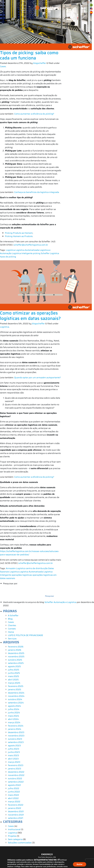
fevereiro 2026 (16, 647)
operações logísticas (22, 575)
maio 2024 (14, 716)
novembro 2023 (16, 736)
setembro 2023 (16, 742)
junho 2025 (14, 673)
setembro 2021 (16, 818)
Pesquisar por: (10, 584)
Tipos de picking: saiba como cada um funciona (29, 55)
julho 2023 (14, 749)
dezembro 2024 (16, 693)
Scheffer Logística (50, 253)
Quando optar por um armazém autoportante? (37, 378)
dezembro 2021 (16, 811)
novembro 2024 (16, 696)
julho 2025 (14, 670)
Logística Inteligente (22, 253)
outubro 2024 (15, 699)
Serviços (12, 639)
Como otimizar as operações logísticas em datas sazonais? (30, 316)
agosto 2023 (14, 746)
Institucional (14, 829)
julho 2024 (14, 709)
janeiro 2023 (15, 769)
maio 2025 (13, 676)
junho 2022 (14, 792)
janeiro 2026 (15, 650)
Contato (12, 629)
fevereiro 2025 (16, 686)
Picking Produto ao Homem (19, 233)
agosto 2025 (14, 666)
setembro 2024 (16, 703)
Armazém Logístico (16, 568)
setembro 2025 (16, 663)
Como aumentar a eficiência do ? (34, 114)
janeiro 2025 (15, 689)
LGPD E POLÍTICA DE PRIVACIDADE (26, 635)
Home (11, 632)
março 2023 (14, 762)
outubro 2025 (15, 660)
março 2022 (14, 802)
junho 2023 (14, 752)
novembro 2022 (16, 775)
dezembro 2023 (16, 732)
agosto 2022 (14, 785)
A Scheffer (13, 615)
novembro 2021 (16, 815)
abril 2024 (13, 719)
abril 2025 (13, 680)
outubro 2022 (15, 779)
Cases (3, 66)
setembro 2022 (16, 782)
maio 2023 (13, 755)
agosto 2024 (14, 706)
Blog (10, 619)
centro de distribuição (37, 568)
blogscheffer (40, 63)
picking (37, 253)
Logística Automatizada (27, 250)
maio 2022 (13, 795)
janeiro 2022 (15, 808)
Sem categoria (15, 839)
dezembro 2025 (16, 653)
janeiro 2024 (15, 729)
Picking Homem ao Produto (19, 236)
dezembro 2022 (16, 772)
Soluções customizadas (20, 843)
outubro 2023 (15, 739)
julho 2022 (14, 788)
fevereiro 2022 (16, 805)
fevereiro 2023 (16, 765)
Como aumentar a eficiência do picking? (34, 477)
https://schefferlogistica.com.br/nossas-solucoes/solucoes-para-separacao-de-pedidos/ (30, 553)
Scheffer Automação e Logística (60, 602)
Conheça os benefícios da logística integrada (37, 192)
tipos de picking (8, 257)
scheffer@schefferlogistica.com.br (31, 245)
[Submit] (72, 2)
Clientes (12, 625)
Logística (10, 250)
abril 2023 (13, 759)
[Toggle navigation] (88, 2)
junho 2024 (14, 713)
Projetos (12, 836)
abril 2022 (13, 798)
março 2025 (14, 683)
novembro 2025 (16, 657)
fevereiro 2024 (16, 726)
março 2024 (14, 722)
